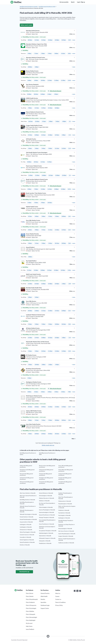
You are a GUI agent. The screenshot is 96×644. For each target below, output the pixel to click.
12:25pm (50, 40)
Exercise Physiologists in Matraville (47, 510)
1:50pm (64, 284)
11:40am (70, 80)
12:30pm (57, 40)
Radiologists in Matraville (64, 518)
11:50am (30, 284)
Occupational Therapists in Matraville (48, 531)
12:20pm (43, 284)
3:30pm (51, 121)
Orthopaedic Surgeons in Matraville (47, 538)
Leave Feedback (30, 629)
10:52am (57, 434)
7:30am (43, 54)
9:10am (29, 203)
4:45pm (29, 378)
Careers (57, 596)
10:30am (29, 94)
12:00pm (43, 94)
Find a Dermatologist (31, 617)
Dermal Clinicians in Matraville (46, 493)
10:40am (37, 365)
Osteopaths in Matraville (45, 541)
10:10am (50, 203)
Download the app (24, 572)
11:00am (37, 311)
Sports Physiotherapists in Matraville (67, 534)
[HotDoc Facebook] (75, 591)
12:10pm (37, 284)
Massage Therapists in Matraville (47, 518)
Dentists (43, 599)
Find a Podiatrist (30, 602)
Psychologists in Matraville (64, 515)
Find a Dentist (30, 596)
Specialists (43, 602)
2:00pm (44, 365)
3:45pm (57, 121)
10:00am (30, 67)
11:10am (50, 80)
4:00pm (64, 121)
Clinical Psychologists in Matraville (28, 532)
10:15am (30, 121)
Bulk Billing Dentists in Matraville (27, 500)
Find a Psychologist (31, 608)
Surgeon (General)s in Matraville (66, 536)
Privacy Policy (59, 605)
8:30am (37, 216)
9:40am (37, 149)
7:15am (36, 54)
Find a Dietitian (30, 611)
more (73, 40)
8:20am (43, 392)
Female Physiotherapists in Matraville (28, 520)
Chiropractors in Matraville (26, 530)
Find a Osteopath (31, 614)
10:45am (30, 40)
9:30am (30, 149)
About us (58, 593)
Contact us (58, 599)
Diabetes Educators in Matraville (47, 498)
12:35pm (64, 40)
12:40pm (57, 284)
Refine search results (26, 25)
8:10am (36, 392)
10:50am (43, 80)
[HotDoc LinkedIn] (77, 591)
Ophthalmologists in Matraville (46, 533)
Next (73, 439)
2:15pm (70, 270)
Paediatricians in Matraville (45, 543)
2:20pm (50, 365)
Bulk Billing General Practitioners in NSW (47, 7)
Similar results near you (48, 445)
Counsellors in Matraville (25, 537)
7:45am (50, 54)
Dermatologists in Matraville (46, 496)
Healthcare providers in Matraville (66, 543)
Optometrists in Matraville (45, 536)
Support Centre (45, 608)
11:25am (64, 149)
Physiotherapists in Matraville (65, 504)
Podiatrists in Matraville (64, 510)
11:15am (37, 40)
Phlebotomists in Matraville (65, 501)
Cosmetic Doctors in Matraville (27, 535)
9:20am (37, 324)
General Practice (45, 593)
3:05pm (56, 94)
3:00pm (37, 67)
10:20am (37, 407)
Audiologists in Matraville (26, 525)
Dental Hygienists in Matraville (27, 540)
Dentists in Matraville (25, 545)
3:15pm (44, 121)
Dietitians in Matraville (44, 501)
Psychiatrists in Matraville (64, 513)
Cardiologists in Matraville (26, 527)
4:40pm (57, 365)
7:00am (29, 54)
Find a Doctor (30, 593)
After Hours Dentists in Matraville (28, 493)
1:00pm (64, 135)
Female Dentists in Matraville (26, 517)
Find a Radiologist (31, 620)
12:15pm (43, 40)
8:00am (56, 54)
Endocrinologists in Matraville (46, 507)
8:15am (63, 54)
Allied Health (44, 596)
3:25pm (37, 297)
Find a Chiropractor (31, 605)
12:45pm (37, 121)
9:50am (50, 149)
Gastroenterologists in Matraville (46, 512)
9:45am (43, 149)
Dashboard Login (45, 605)
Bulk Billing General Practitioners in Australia (29, 7)
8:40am (29, 80)
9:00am (30, 108)
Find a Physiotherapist (32, 599)
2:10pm (49, 94)
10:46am (43, 434)
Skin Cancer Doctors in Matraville (66, 531)
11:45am (43, 108)
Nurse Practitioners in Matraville (47, 524)
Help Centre (29, 626)
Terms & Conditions (60, 602)
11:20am (56, 80)
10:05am (64, 420)
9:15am (50, 216)
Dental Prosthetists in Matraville (27, 542)
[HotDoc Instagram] (80, 591)
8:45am (70, 54)
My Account (29, 623)
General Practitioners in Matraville (47, 515)
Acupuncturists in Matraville (26, 522)
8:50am (36, 80)
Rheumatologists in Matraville (65, 529)
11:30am (63, 80)
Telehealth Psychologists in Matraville (28, 514)
